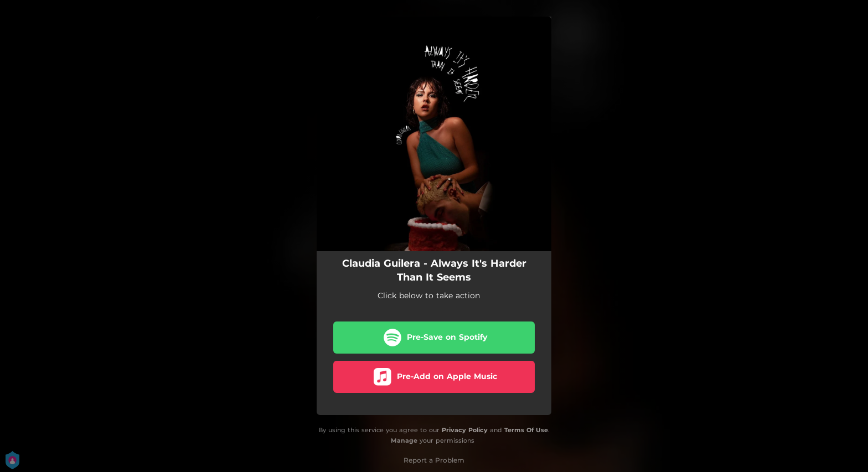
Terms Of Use (526, 430)
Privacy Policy (465, 430)
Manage (404, 440)
